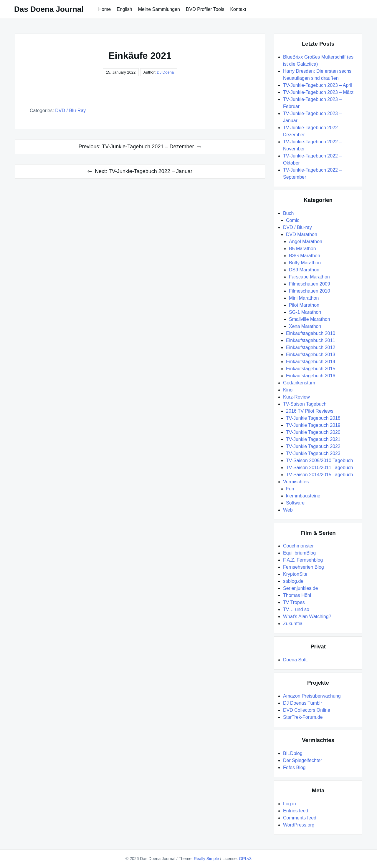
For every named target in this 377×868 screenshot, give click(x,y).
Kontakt (238, 9)
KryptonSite (295, 574)
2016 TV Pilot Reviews (310, 411)
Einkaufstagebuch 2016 (311, 376)
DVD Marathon (302, 234)
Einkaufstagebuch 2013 (311, 355)
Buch (288, 213)
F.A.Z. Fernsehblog (303, 560)
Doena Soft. (296, 660)
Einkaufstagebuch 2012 (311, 347)
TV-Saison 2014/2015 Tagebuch (319, 475)
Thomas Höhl (297, 595)
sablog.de (293, 581)
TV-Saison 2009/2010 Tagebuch (319, 460)
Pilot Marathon (304, 305)
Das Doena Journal (49, 9)
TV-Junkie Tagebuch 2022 (313, 446)
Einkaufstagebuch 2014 (311, 362)
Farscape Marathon (309, 277)
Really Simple (206, 859)
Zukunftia (293, 624)
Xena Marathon (305, 326)
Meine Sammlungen (159, 9)
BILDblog (293, 753)
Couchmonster (298, 546)
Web (288, 510)
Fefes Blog (294, 767)
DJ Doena (165, 72)
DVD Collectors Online (307, 710)
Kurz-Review (296, 397)
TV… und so (296, 609)
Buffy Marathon (305, 263)
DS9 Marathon (304, 270)
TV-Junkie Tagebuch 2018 (313, 418)
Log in (290, 804)
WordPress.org (299, 825)
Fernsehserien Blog (304, 567)
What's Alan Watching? (307, 616)
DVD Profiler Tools (205, 9)
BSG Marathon (305, 256)
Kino (288, 390)
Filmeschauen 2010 (310, 291)
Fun (290, 489)
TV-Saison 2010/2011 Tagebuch (319, 468)
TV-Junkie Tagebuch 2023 (313, 453)
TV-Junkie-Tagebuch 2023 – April (318, 85)
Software (295, 503)
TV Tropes (294, 602)
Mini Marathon (304, 298)
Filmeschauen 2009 (310, 284)
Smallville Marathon (310, 319)
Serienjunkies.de (300, 588)
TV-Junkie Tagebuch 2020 (313, 432)
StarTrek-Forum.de (303, 717)
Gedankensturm (300, 383)
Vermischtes (296, 482)
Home (105, 9)
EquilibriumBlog (299, 553)
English (124, 9)
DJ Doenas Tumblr (303, 703)
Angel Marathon (306, 242)
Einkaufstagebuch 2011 (311, 340)
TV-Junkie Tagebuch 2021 (313, 439)
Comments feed (300, 818)
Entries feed (296, 811)
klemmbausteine (303, 496)
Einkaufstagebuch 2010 (311, 333)
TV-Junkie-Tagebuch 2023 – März (318, 92)
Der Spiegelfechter (303, 760)
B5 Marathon (302, 249)
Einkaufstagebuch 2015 (311, 369)
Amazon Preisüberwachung (312, 696)
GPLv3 (245, 859)
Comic (293, 220)
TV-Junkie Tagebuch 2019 (313, 425)
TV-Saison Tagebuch (305, 404)
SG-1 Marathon (305, 312)
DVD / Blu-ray (70, 111)
